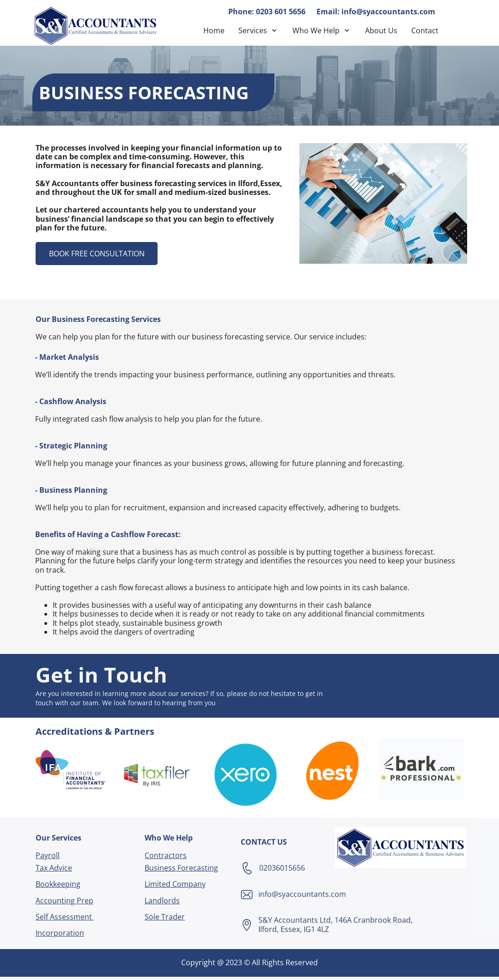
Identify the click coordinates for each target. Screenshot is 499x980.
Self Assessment (65, 917)
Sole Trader (165, 917)
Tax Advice (54, 868)
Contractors (166, 855)
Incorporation (60, 933)
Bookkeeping (58, 884)
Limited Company (175, 884)
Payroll (48, 855)
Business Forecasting (181, 868)
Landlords (162, 901)
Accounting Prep (64, 901)
